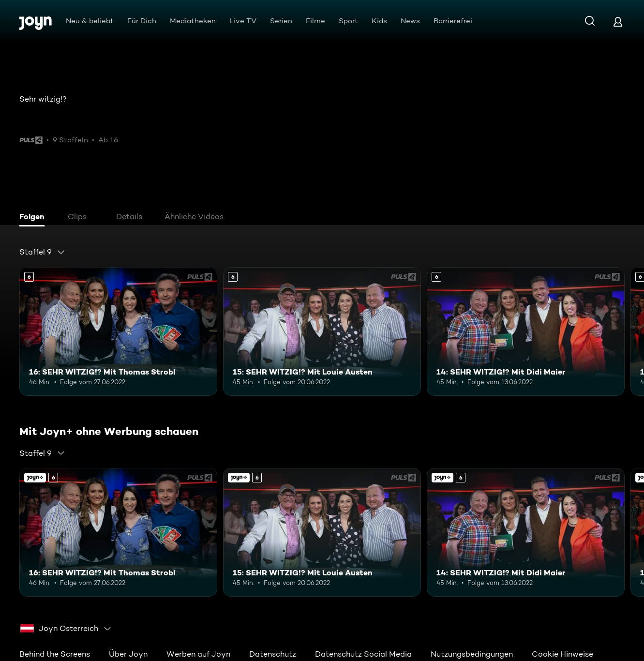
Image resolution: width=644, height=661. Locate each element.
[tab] (34, 218)
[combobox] (42, 252)
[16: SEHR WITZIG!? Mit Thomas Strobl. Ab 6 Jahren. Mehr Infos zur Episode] (118, 331)
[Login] (618, 22)
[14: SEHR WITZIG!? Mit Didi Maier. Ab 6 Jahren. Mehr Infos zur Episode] (526, 331)
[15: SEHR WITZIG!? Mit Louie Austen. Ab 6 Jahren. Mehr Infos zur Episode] (322, 331)
